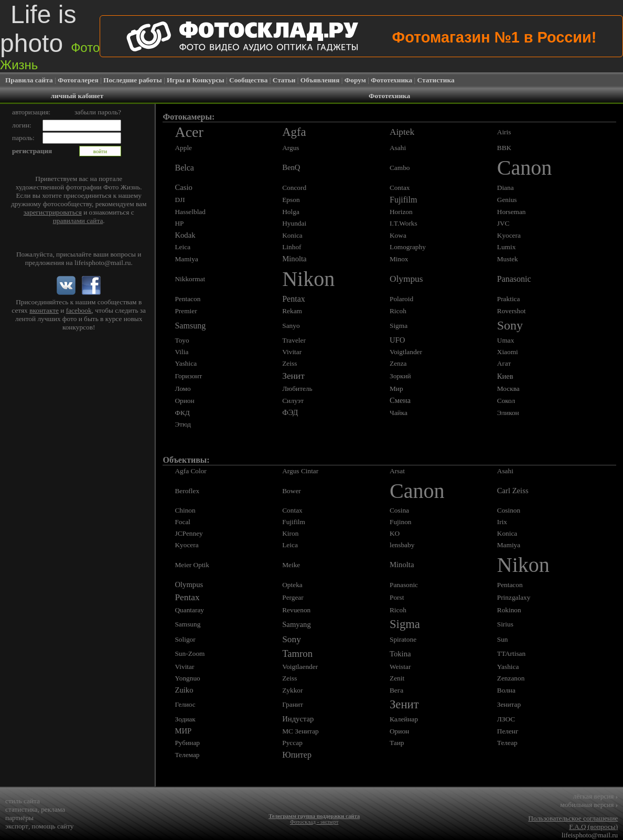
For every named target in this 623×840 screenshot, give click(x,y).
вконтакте (44, 310)
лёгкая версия (595, 796)
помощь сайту (53, 826)
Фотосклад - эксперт (314, 822)
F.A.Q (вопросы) (593, 827)
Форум (355, 80)
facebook (79, 310)
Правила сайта (29, 80)
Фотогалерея (78, 80)
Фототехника (391, 80)
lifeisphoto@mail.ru (103, 263)
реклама (53, 809)
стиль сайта (23, 801)
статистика (22, 809)
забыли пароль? (98, 112)
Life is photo (50, 36)
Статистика (436, 80)
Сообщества (248, 80)
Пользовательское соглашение (573, 818)
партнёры (19, 818)
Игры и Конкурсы (196, 80)
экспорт (17, 826)
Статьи (284, 80)
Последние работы (133, 80)
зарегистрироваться (53, 212)
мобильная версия (589, 805)
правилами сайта (78, 221)
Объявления (320, 80)
